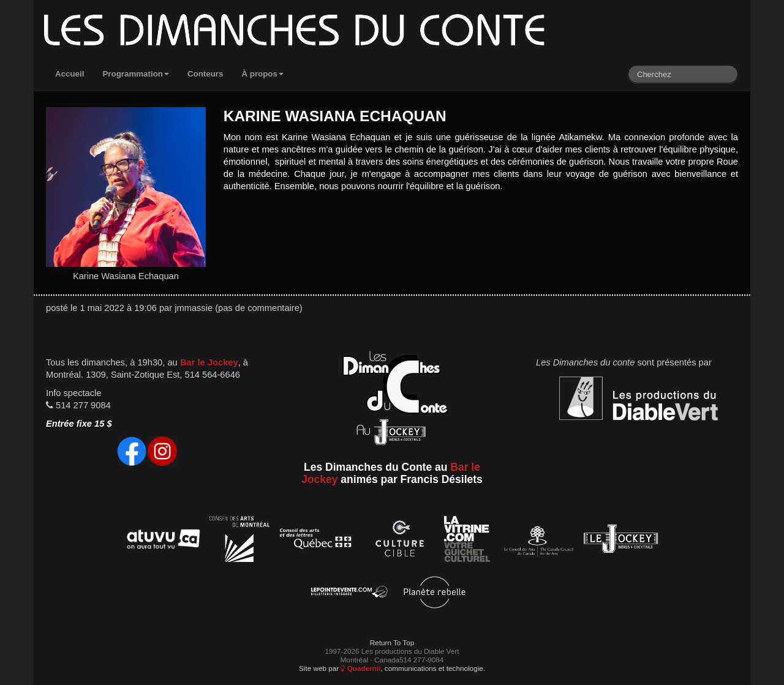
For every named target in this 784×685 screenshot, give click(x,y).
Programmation (136, 74)
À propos (262, 74)
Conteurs (205, 74)
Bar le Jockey (209, 362)
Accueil (70, 74)
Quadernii (360, 668)
